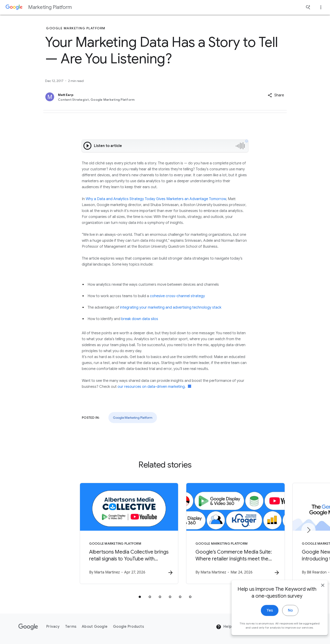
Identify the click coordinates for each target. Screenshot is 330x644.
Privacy (53, 627)
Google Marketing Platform (133, 418)
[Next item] (308, 530)
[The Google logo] (28, 627)
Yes (263, 615)
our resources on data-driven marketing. (154, 387)
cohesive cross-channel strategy (177, 296)
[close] (316, 590)
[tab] (140, 597)
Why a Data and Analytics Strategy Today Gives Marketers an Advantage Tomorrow (156, 199)
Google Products (128, 627)
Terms (71, 627)
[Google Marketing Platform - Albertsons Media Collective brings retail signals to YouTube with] (105, 534)
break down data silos (140, 319)
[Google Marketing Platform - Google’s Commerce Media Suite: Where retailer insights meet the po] (225, 534)
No (283, 615)
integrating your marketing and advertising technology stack (171, 307)
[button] (276, 95)
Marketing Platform (50, 7)
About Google (95, 627)
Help (224, 627)
